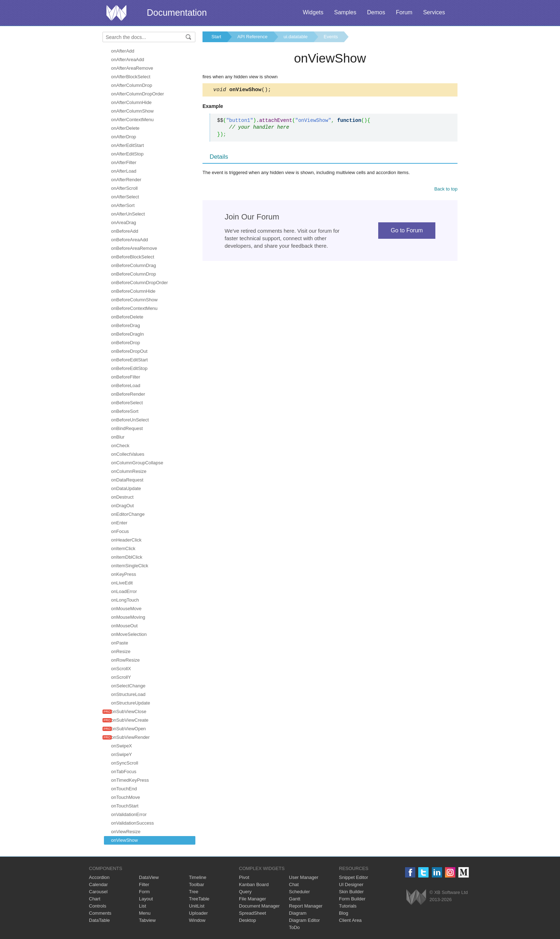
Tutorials (348, 906)
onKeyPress (124, 574)
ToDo (294, 927)
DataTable (99, 920)
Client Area (350, 920)
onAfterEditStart (127, 145)
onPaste (120, 643)
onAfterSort (123, 205)
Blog (344, 913)
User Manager (304, 877)
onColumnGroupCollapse (137, 463)
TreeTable (199, 899)
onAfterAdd (123, 51)
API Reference (252, 37)
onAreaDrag (124, 223)
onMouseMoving (128, 617)
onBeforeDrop (126, 343)
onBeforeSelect (127, 403)
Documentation (177, 13)
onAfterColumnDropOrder (137, 94)
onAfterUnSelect (128, 214)
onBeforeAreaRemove (134, 248)
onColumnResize (129, 471)
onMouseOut (124, 626)
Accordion (99, 877)
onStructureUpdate (131, 703)
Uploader (198, 913)
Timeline (198, 877)
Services (434, 12)
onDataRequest (127, 480)
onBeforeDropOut (129, 351)
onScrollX (121, 669)
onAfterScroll (124, 188)
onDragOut (122, 506)
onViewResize (126, 832)
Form (144, 892)
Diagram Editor (304, 920)
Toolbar (197, 884)
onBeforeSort (125, 411)
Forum (404, 12)
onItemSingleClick (130, 566)
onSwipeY (122, 754)
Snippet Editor (354, 877)
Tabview (147, 920)
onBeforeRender (128, 394)
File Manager (252, 899)
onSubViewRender (130, 737)
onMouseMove (126, 609)
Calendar (98, 884)
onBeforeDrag (126, 325)
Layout (146, 899)
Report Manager (306, 906)
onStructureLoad (128, 694)
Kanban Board (254, 884)
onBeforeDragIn (127, 334)
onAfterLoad (124, 171)
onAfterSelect (125, 197)
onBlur (118, 437)
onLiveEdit (122, 583)
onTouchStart (125, 806)
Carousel (98, 892)
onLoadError (124, 591)
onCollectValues (128, 454)
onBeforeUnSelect (130, 420)
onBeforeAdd (125, 231)
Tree (194, 892)
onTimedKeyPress (130, 780)
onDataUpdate (126, 488)
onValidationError (129, 814)
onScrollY (121, 677)
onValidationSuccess (132, 823)
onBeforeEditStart (129, 360)
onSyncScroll (125, 763)
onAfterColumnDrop (132, 85)
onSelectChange (128, 686)
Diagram (298, 913)
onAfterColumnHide (131, 102)
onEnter (119, 523)
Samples (345, 12)
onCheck (120, 446)
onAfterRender (126, 180)
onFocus (120, 531)
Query (245, 892)
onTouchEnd (124, 789)
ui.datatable (296, 37)
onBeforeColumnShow (134, 300)
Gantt (295, 899)
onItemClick (123, 548)
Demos (376, 12)
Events (331, 37)
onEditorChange (128, 514)
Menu (145, 913)
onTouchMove (126, 797)
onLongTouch (125, 600)
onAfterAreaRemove (132, 68)
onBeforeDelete (127, 317)
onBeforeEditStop (129, 368)
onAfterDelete (125, 128)
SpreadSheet (252, 913)
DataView (149, 877)
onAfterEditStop (127, 154)
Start (216, 37)
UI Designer (351, 884)
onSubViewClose (129, 711)
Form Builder (352, 899)
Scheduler (299, 892)
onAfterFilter (124, 162)
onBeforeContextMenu (134, 308)
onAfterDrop (124, 137)
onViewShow (124, 840)
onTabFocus (124, 772)
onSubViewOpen (128, 729)
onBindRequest (127, 428)
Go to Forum (407, 231)
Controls (97, 906)
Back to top (446, 190)
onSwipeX (122, 746)
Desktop (247, 920)
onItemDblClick (127, 557)
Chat (294, 884)
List (142, 906)
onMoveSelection (129, 634)
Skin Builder (351, 892)
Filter (144, 884)
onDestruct (122, 497)
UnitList (197, 906)
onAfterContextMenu (132, 120)
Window (197, 920)
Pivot (244, 877)
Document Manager (259, 906)
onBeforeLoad (126, 386)
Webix (416, 897)
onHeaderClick (126, 540)
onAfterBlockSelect (131, 77)
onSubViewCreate (130, 720)
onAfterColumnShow (132, 111)
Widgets (313, 12)
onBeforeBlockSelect (133, 257)
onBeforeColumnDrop (134, 274)
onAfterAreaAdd (128, 60)
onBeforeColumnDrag (134, 265)
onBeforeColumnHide (133, 291)
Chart (95, 899)
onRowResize (125, 660)
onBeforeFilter (126, 377)
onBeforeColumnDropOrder (139, 283)
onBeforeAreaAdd (129, 240)
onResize (121, 651)
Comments (100, 913)
